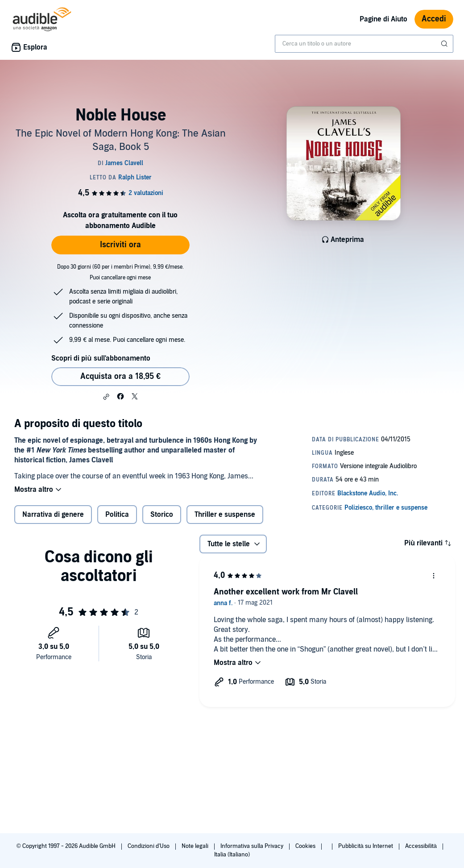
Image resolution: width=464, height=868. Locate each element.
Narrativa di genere (53, 515)
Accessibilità (422, 846)
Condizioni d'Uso (149, 846)
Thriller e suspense (225, 515)
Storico (162, 515)
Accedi (434, 19)
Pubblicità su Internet (366, 846)
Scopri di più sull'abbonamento (101, 358)
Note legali (196, 846)
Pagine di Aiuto (383, 19)
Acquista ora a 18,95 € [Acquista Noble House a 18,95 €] (120, 376)
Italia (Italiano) (232, 855)
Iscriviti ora (120, 245)
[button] (106, 397)
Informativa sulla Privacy (253, 846)
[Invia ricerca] (445, 44)
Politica (117, 515)
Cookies (306, 846)
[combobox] (364, 44)
